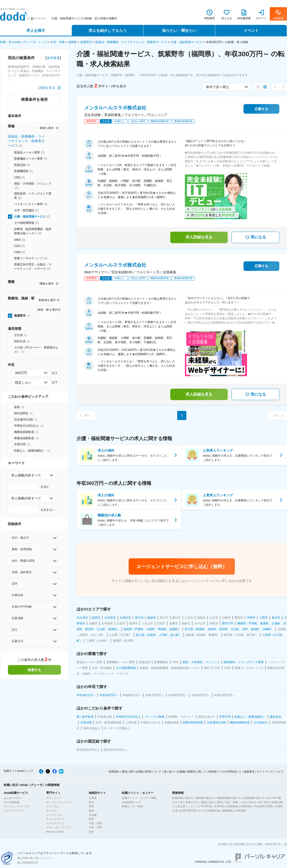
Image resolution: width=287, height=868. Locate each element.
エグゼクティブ (55, 823)
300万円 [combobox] (21, 373)
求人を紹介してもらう (108, 31)
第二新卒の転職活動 (271, 802)
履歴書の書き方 (205, 798)
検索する (34, 670)
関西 (91, 819)
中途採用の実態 (263, 806)
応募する (261, 109)
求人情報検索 (12, 802)
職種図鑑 (227, 811)
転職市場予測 (188, 811)
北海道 (93, 798)
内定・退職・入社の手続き (241, 802)
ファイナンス (54, 815)
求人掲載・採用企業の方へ (267, 844)
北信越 (93, 815)
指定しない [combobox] (23, 382)
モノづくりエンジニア (59, 802)
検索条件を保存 (34, 99)
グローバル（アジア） (59, 827)
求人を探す (36, 31)
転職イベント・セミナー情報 (139, 798)
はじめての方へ (13, 798)
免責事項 (249, 772)
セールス (51, 811)
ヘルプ (279, 772)
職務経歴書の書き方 (229, 798)
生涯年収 (220, 806)
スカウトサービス (14, 811)
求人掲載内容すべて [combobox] (26, 475)
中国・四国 (95, 823)
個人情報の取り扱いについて (34, 858)
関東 (91, 806)
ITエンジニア (54, 798)
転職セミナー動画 (132, 806)
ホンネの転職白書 (209, 811)
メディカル (53, 806)
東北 (91, 802)
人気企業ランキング (187, 806)
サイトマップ (265, 772)
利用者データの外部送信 (223, 772)
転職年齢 (246, 806)
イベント (251, 31)
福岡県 (72, 42)
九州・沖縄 (57, 42)
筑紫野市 (86, 42)
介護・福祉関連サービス (187, 42)
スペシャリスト (55, 819)
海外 (91, 832)
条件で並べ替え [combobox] (218, 87)
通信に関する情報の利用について (141, 772)
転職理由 (233, 806)
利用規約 (114, 772)
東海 (91, 811)
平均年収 (206, 806)
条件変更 (53, 58)
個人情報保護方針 (28, 862)
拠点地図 (240, 844)
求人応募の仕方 (189, 802)
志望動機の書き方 (254, 798)
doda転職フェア (131, 802)
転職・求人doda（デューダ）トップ (23, 42)
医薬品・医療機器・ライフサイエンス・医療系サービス (131, 42)
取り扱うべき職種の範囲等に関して (185, 772)
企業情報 (241, 811)
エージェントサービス (17, 806)
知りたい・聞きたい (179, 31)
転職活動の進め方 (183, 798)
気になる (255, 237)
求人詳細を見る (199, 237)
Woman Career (55, 832)
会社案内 (223, 844)
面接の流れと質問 (212, 802)
